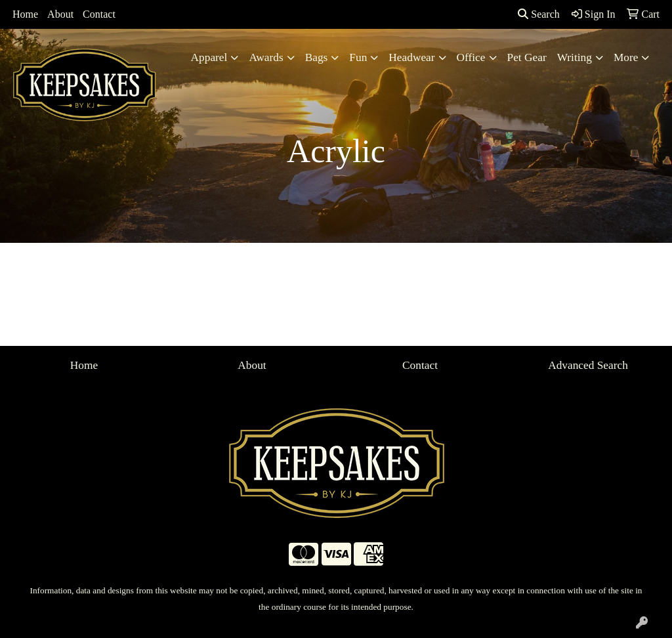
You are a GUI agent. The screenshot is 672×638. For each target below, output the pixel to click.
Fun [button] (358, 57)
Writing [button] (575, 57)
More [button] (626, 57)
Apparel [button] (209, 57)
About (60, 14)
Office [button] (471, 57)
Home (25, 14)
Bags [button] (317, 57)
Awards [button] (266, 57)
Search (539, 14)
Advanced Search (588, 365)
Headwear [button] (411, 57)
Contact (99, 14)
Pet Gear (527, 57)
